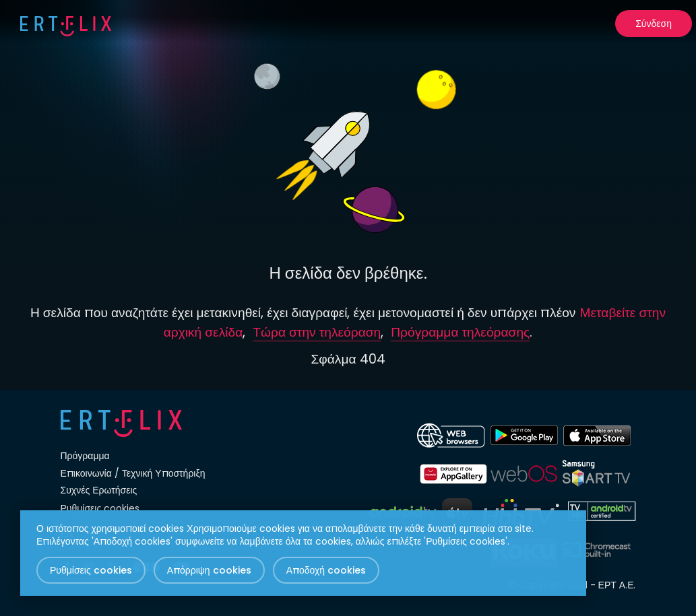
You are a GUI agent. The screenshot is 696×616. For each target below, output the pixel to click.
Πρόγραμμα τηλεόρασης (460, 332)
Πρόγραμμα (85, 456)
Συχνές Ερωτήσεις (99, 490)
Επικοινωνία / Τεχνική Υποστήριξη (133, 473)
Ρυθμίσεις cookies (100, 508)
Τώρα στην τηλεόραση (317, 332)
